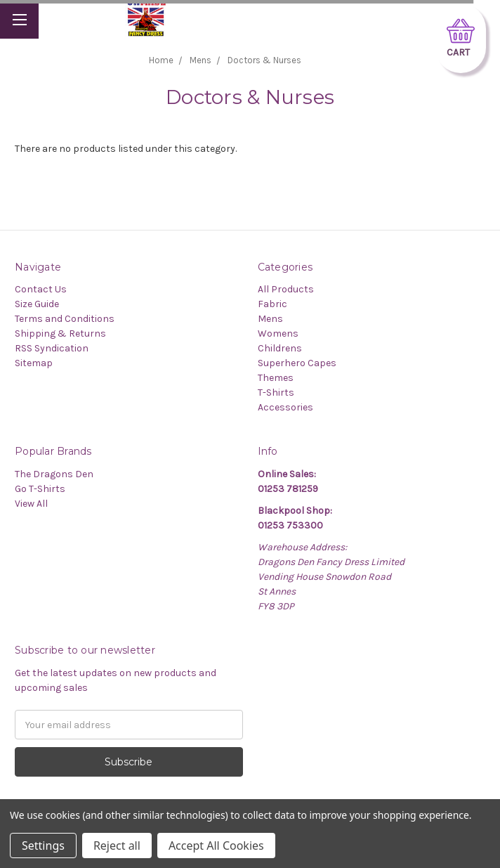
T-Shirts (276, 393)
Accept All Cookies (216, 846)
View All (31, 504)
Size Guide (37, 304)
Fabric (272, 304)
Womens (278, 333)
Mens (270, 319)
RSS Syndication (52, 348)
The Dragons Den (54, 474)
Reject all (117, 846)
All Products (286, 289)
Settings (43, 846)
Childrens (280, 348)
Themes (276, 378)
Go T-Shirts (40, 489)
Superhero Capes (297, 363)
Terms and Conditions (65, 319)
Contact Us (41, 289)
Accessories (285, 407)
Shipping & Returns (60, 333)
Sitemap (34, 363)
